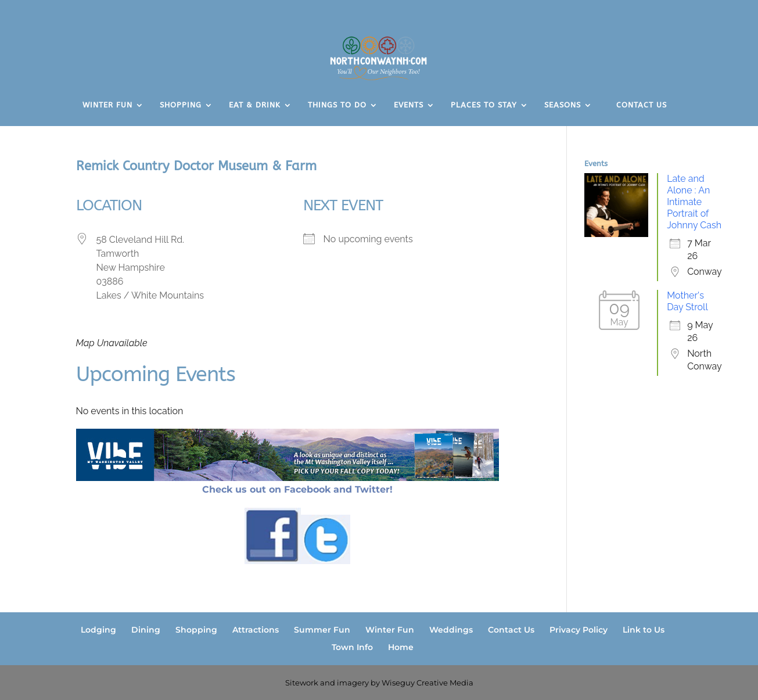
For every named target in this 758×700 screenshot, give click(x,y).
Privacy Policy (579, 630)
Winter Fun (390, 630)
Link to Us (644, 630)
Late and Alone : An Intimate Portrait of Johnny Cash (694, 202)
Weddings (451, 630)
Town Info (352, 647)
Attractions (256, 630)
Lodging (98, 630)
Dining (146, 630)
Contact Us (511, 630)
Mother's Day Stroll (687, 301)
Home (401, 647)
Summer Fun (322, 630)
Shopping (196, 630)
